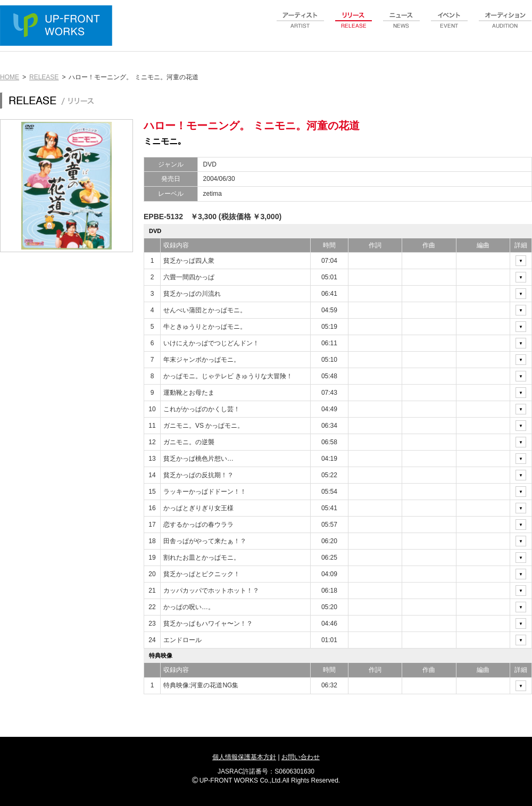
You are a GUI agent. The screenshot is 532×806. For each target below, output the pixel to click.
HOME (10, 77)
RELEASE (44, 77)
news (402, 26)
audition (505, 26)
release (354, 26)
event (450, 26)
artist (301, 26)
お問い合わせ (301, 757)
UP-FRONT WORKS (59, 27)
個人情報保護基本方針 (244, 757)
